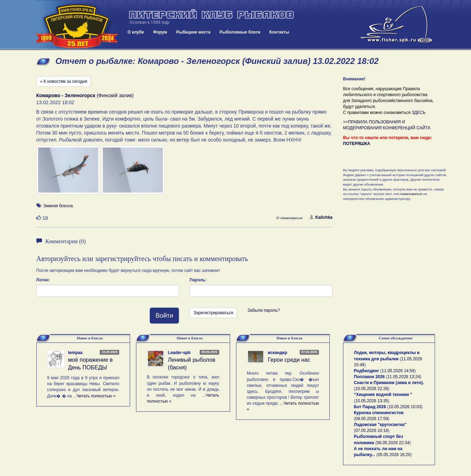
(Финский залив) (85, 95)
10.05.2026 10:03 (405, 407)
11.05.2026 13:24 (403, 377)
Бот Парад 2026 (370, 407)
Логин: (43, 280)
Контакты (279, 32)
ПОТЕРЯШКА (357, 144)
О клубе (136, 32)
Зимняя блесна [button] (58, 206)
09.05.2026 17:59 (372, 419)
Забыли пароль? (264, 310)
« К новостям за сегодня (64, 81)
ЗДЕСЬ (419, 113)
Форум (160, 32)
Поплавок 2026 (369, 377)
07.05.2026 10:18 (372, 431)
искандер (278, 353)
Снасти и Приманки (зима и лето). (389, 383)
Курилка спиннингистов (379, 413)
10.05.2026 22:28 (372, 389)
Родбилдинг (366, 371)
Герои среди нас (289, 360)
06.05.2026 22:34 (393, 443)
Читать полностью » (96, 396)
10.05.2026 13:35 (372, 401)
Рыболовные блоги (240, 32)
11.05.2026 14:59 (398, 371)
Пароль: (198, 280)
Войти (164, 316)
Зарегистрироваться (213, 313)
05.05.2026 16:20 (394, 455)
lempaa (75, 353)
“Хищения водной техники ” (383, 395)
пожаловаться (289, 218)
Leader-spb (179, 353)
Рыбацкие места (193, 32)
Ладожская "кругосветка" (380, 425)
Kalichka (321, 217)
